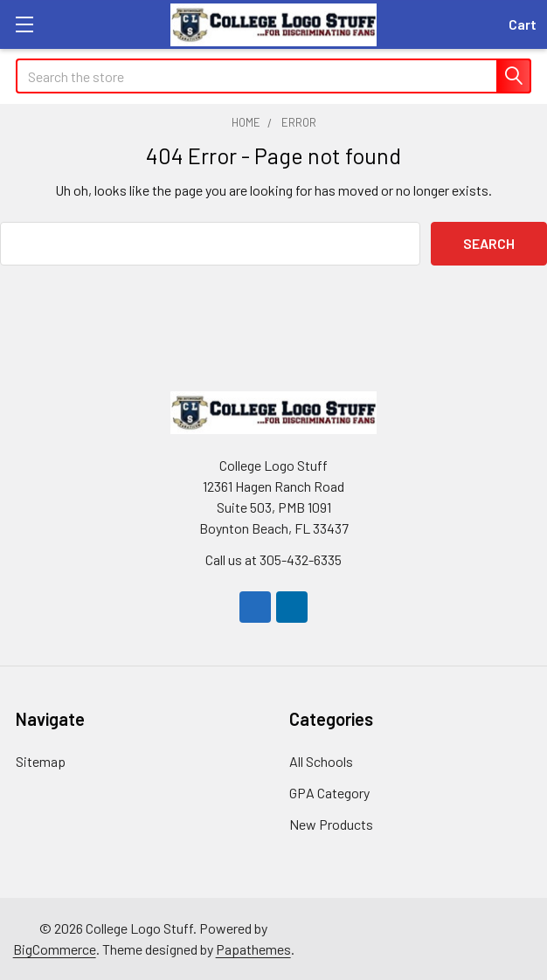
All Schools (321, 761)
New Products (331, 824)
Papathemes (253, 949)
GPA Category (329, 793)
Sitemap (41, 761)
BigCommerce (55, 949)
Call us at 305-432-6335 (273, 559)
